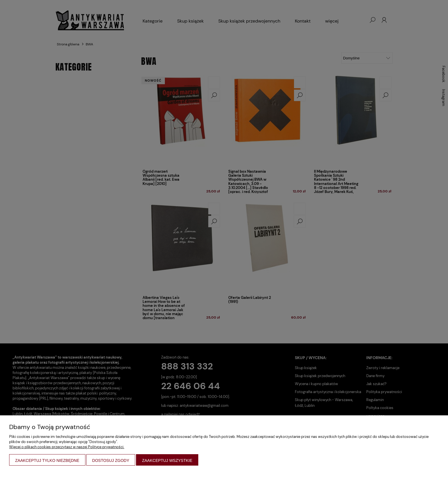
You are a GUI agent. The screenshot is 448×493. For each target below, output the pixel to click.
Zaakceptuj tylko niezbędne (47, 460)
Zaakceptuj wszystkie (167, 460)
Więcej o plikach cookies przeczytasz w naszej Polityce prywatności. (67, 447)
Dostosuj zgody (111, 460)
